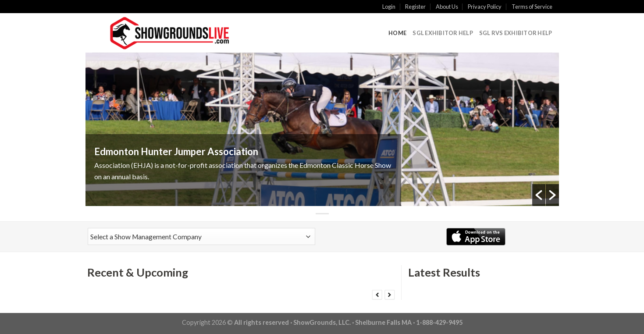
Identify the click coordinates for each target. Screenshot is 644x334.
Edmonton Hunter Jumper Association (176, 151)
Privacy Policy (485, 7)
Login (389, 7)
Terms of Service (532, 7)
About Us (447, 7)
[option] (322, 129)
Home (397, 33)
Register (415, 7)
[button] (539, 195)
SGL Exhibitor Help (443, 33)
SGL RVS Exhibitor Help (516, 33)
